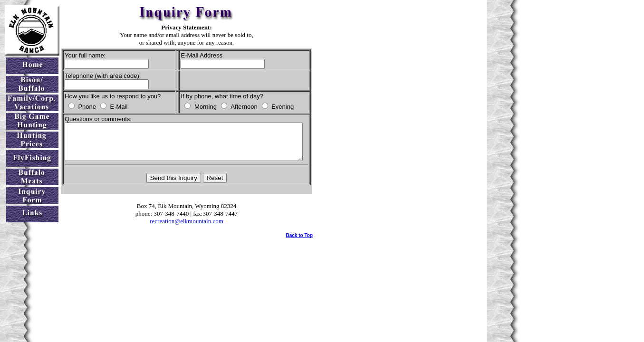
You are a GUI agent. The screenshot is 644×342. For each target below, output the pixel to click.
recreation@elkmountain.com (198, 228)
